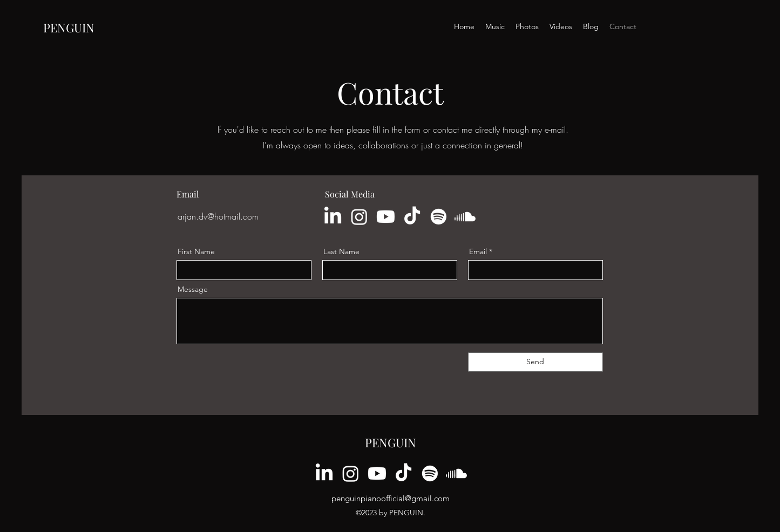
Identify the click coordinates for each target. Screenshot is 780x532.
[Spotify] (439, 217)
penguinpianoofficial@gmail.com (391, 498)
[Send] (535, 362)
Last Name (341, 251)
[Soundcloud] (465, 217)
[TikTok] (412, 217)
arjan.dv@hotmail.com (218, 216)
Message (193, 289)
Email (478, 251)
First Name (196, 251)
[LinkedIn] (333, 217)
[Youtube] (386, 217)
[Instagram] (359, 217)
